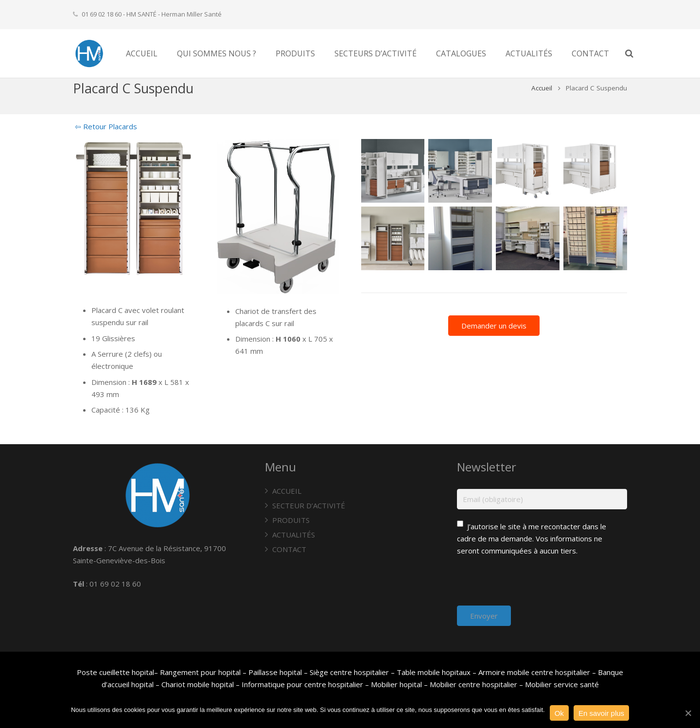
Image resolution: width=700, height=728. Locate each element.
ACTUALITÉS (294, 535)
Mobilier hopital (397, 684)
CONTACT (289, 549)
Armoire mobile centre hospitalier (534, 672)
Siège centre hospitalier (349, 672)
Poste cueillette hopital (115, 672)
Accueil (542, 104)
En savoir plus (601, 713)
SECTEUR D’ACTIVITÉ (309, 505)
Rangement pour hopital (200, 672)
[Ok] (688, 713)
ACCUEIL (287, 491)
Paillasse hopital (275, 672)
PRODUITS (291, 520)
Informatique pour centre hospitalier (302, 684)
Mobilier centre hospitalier (473, 684)
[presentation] (531, 587)
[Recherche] (648, 53)
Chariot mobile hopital (198, 684)
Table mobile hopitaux (434, 672)
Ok (559, 713)
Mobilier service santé (562, 684)
